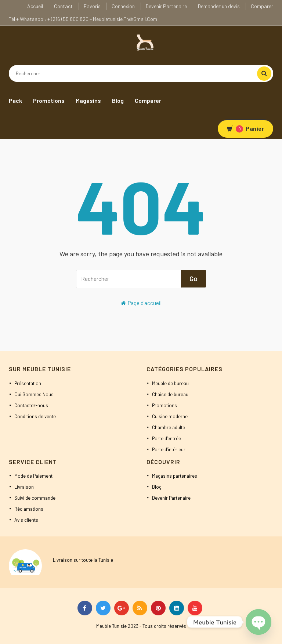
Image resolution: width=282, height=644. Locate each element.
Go (194, 278)
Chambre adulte (169, 427)
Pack (15, 100)
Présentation (28, 383)
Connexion (123, 6)
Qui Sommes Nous (34, 394)
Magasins (88, 100)
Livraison (24, 487)
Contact (63, 6)
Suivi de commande (35, 498)
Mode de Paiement (33, 476)
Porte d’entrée (167, 438)
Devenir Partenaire (166, 6)
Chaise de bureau (170, 394)
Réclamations (29, 509)
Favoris (92, 6)
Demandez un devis (219, 6)
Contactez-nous (31, 405)
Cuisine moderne (170, 416)
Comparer (262, 6)
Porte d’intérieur (169, 449)
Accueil (35, 6)
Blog (118, 100)
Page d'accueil (141, 303)
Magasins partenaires (175, 476)
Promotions (49, 100)
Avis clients (26, 520)
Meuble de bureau (170, 383)
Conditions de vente (35, 416)
